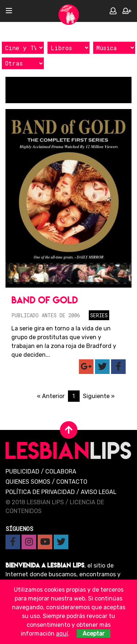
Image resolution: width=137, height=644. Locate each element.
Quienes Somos (28, 482)
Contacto (72, 482)
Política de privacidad (40, 492)
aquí (62, 634)
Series (99, 315)
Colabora (61, 471)
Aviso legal (99, 492)
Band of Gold (45, 300)
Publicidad (22, 471)
